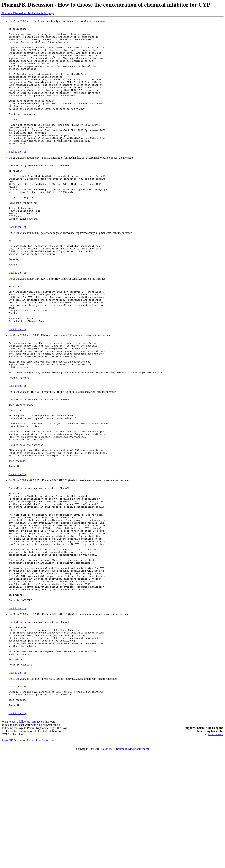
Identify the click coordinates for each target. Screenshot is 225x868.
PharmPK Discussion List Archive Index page (28, 13)
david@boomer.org (137, 863)
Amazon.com (215, 849)
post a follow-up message (26, 836)
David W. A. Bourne (113, 863)
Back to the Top (17, 176)
